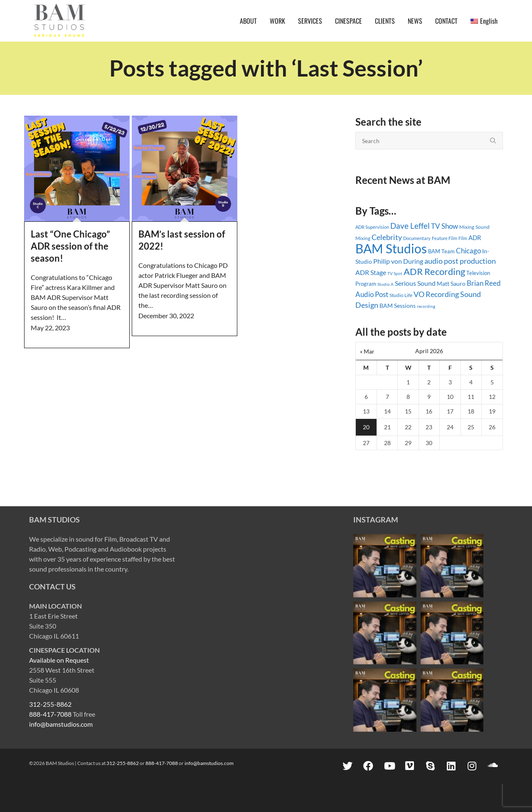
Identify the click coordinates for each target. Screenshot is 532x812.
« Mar (367, 351)
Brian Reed (484, 283)
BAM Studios (391, 248)
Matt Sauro (451, 283)
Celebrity (387, 237)
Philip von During (398, 261)
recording (426, 306)
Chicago (468, 251)
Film (463, 238)
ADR (475, 238)
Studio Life (401, 295)
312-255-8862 (50, 704)
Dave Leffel (410, 226)
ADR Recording (434, 271)
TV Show (445, 226)
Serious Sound (415, 283)
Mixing (467, 227)
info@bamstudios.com (61, 724)
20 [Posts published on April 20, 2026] (366, 427)
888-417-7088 (50, 714)
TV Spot (395, 273)
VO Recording (436, 294)
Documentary (417, 238)
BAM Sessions (398, 306)
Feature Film (445, 238)
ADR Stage (371, 272)
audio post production (460, 261)
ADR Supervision (372, 227)
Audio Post (372, 294)
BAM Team (441, 251)
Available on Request (59, 660)
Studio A (385, 284)
